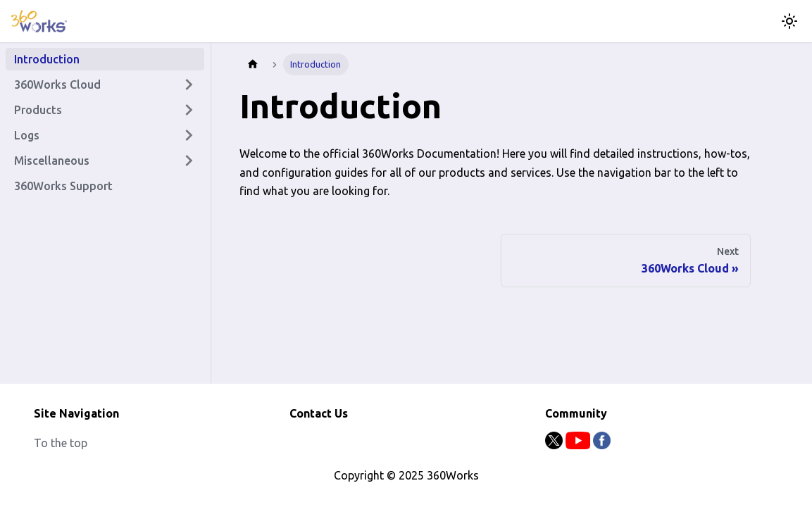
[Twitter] (555, 445)
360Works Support (63, 186)
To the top (61, 443)
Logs (27, 135)
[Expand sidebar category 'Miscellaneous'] (189, 161)
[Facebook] (602, 445)
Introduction (47, 59)
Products (38, 110)
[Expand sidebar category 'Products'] (189, 110)
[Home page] (253, 64)
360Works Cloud (57, 84)
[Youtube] (579, 445)
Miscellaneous (52, 161)
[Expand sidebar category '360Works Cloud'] (189, 84)
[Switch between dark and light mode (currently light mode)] (789, 21)
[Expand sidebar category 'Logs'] (189, 135)
